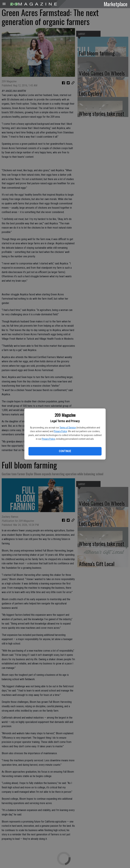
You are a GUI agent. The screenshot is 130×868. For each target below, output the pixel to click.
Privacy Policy (60, 431)
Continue (65, 451)
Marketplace (116, 4)
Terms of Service (68, 428)
